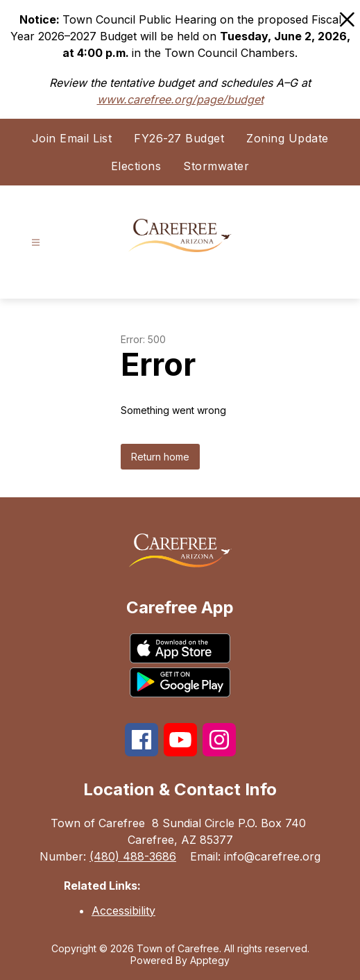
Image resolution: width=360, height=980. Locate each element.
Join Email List (72, 138)
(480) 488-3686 (133, 856)
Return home (160, 457)
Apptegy (210, 960)
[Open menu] (36, 243)
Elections (136, 166)
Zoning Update (288, 138)
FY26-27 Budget (179, 138)
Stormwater (216, 166)
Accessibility (123, 911)
